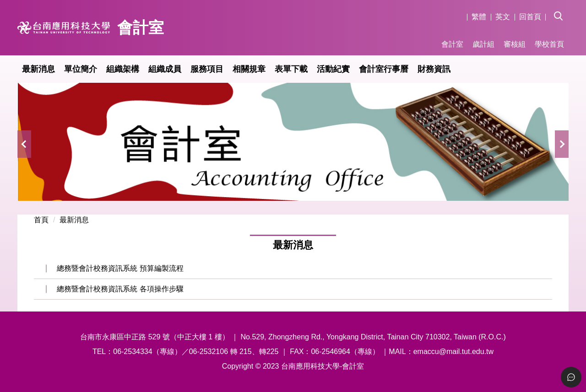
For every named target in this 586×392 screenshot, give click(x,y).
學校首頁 (549, 44)
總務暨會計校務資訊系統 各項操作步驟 (120, 289)
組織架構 (123, 69)
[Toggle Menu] (571, 377)
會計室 (452, 44)
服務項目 (207, 69)
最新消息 (38, 69)
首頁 (41, 220)
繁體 (479, 17)
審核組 (515, 44)
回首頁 (530, 17)
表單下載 (291, 69)
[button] (561, 10)
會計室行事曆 (384, 69)
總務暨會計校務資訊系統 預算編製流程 (120, 268)
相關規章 (249, 69)
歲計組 (483, 44)
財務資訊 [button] (434, 69)
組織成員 (165, 69)
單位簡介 (81, 69)
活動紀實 (333, 69)
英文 (503, 17)
